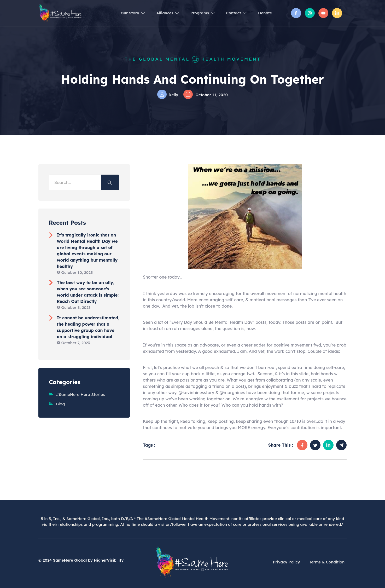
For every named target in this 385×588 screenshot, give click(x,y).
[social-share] (302, 445)
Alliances (160, 13)
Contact (233, 13)
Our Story (123, 13)
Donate (264, 13)
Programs (197, 13)
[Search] (110, 183)
